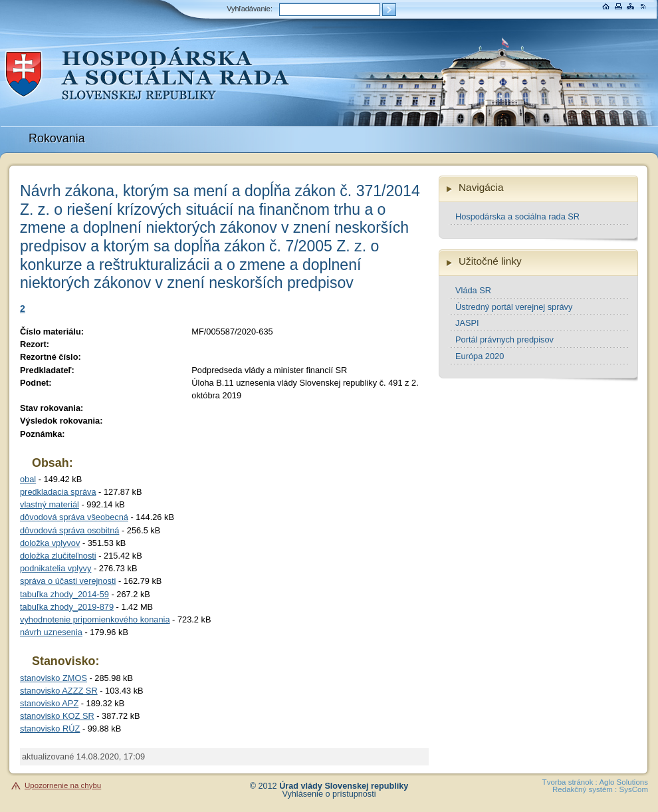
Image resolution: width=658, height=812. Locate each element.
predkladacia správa (58, 492)
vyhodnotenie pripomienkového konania (95, 619)
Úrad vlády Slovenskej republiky (344, 786)
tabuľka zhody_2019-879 (67, 607)
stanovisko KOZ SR (57, 716)
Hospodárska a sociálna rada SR (517, 216)
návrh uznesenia (51, 632)
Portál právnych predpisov (504, 339)
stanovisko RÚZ (50, 729)
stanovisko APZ (49, 703)
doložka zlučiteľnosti (58, 556)
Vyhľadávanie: (250, 9)
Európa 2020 (480, 356)
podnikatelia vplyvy (55, 568)
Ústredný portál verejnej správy (514, 307)
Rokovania (57, 138)
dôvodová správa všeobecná (74, 517)
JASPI (467, 323)
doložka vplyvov (50, 543)
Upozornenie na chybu (63, 785)
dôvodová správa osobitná (69, 530)
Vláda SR (473, 290)
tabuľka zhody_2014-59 (64, 594)
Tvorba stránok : (570, 782)
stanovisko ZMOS (54, 678)
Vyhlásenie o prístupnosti (329, 794)
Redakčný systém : (585, 789)
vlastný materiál (50, 504)
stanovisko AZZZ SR (59, 691)
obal (28, 479)
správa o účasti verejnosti (68, 581)
